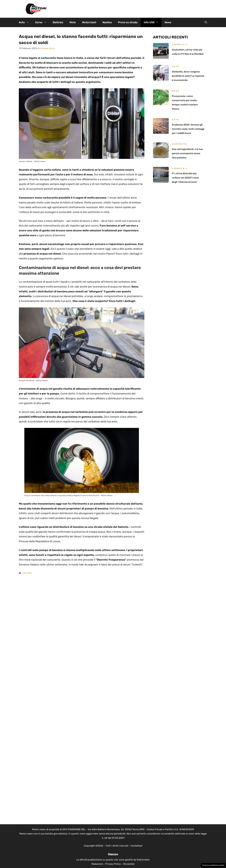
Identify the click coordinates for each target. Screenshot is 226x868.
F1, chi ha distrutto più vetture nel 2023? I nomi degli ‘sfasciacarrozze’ (185, 178)
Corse (42, 22)
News (168, 22)
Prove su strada (128, 22)
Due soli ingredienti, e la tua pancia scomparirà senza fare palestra (187, 153)
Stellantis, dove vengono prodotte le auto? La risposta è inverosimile (188, 76)
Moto (73, 22)
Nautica (107, 22)
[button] (206, 22)
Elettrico (58, 22)
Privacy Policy (113, 864)
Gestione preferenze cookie (213, 865)
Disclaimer (129, 864)
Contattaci (137, 846)
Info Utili (153, 22)
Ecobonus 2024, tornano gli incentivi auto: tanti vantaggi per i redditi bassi (188, 129)
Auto (25, 22)
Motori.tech (89, 22)
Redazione (97, 864)
